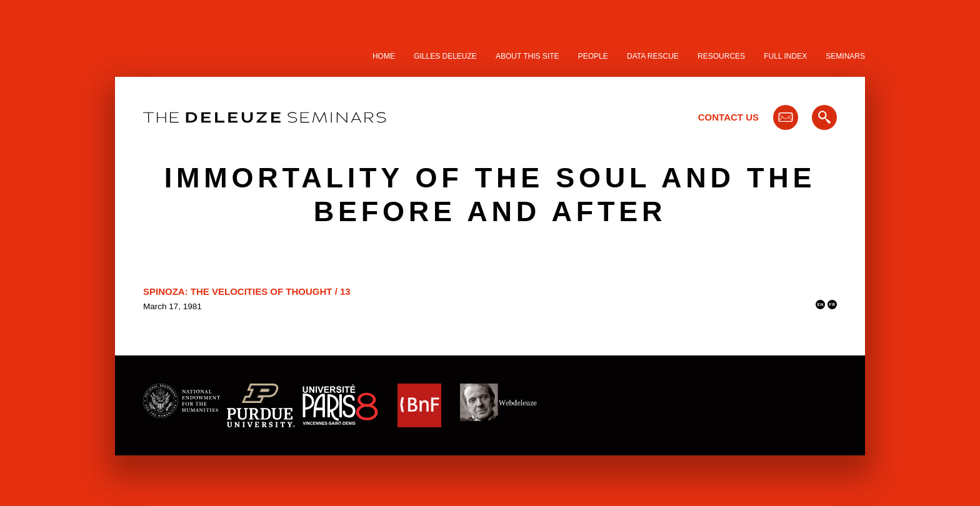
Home (384, 56)
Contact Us (728, 117)
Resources (721, 56)
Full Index (785, 56)
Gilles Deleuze (445, 56)
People (593, 56)
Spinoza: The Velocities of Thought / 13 (247, 291)
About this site (527, 56)
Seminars (845, 56)
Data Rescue (653, 56)
